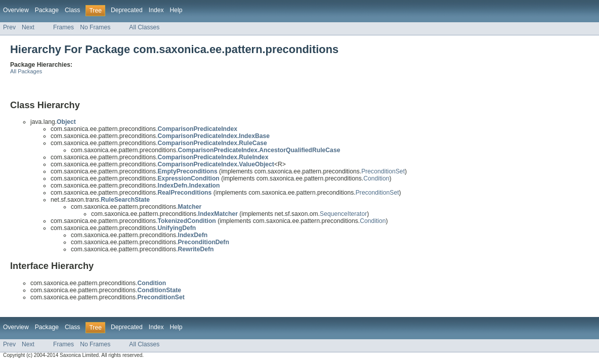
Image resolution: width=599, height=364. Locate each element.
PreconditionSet (383, 171)
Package (47, 10)
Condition (376, 178)
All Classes (144, 27)
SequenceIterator (343, 214)
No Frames (95, 27)
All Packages (26, 71)
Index (156, 10)
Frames (63, 27)
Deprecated (127, 10)
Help (176, 10)
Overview (16, 10)
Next (28, 27)
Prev (9, 27)
